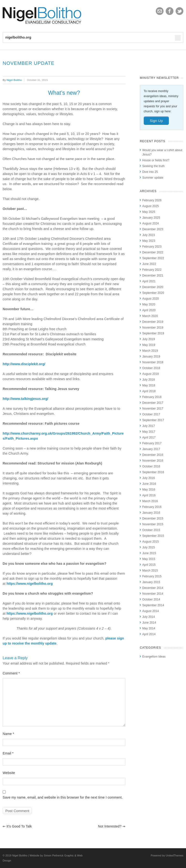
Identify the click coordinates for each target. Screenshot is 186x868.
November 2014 (153, 594)
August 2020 (151, 299)
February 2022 (152, 270)
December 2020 (153, 287)
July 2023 (149, 235)
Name (8, 734)
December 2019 (153, 322)
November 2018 (153, 362)
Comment (11, 673)
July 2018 (149, 380)
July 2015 (149, 547)
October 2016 (151, 466)
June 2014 (149, 623)
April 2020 (149, 310)
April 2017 (149, 437)
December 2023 (153, 229)
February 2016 (152, 507)
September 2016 (153, 472)
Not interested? (112, 826)
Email (8, 753)
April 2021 (149, 281)
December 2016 (153, 455)
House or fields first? (156, 160)
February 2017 (152, 443)
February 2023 (152, 247)
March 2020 (150, 316)
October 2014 (151, 599)
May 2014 (149, 628)
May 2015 (149, 559)
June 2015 (149, 553)
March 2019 (150, 351)
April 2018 (149, 391)
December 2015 (153, 518)
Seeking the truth (154, 166)
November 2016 (153, 461)
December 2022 (153, 252)
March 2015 (150, 571)
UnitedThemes (175, 855)
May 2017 (149, 432)
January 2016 (151, 513)
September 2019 (153, 333)
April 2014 (149, 634)
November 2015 (153, 524)
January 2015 (151, 582)
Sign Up (156, 121)
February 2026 (152, 200)
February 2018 (152, 397)
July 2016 (149, 478)
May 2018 (149, 385)
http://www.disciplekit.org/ (24, 364)
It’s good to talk (17, 826)
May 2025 (149, 212)
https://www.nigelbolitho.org (30, 584)
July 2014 (149, 617)
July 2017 (149, 426)
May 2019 (149, 345)
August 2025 (151, 206)
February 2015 (152, 576)
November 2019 (153, 328)
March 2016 (150, 501)
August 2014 (151, 611)
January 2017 (151, 449)
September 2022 (153, 258)
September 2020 (153, 293)
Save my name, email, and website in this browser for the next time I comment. (63, 797)
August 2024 (151, 223)
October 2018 (151, 368)
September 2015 (153, 536)
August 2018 (151, 374)
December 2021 (153, 276)
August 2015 (151, 542)
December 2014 (153, 588)
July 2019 (149, 339)
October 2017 (151, 414)
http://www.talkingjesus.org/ (25, 399)
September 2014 (153, 605)
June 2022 (149, 264)
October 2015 (151, 530)
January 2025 (151, 218)
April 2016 (149, 495)
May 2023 (149, 241)
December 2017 (153, 403)
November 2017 (153, 409)
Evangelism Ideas (154, 657)
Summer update (153, 178)
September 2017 (153, 420)
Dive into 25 (150, 172)
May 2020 (149, 304)
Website (9, 773)
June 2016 (149, 484)
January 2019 (151, 357)
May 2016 (149, 490)
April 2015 (149, 565)
